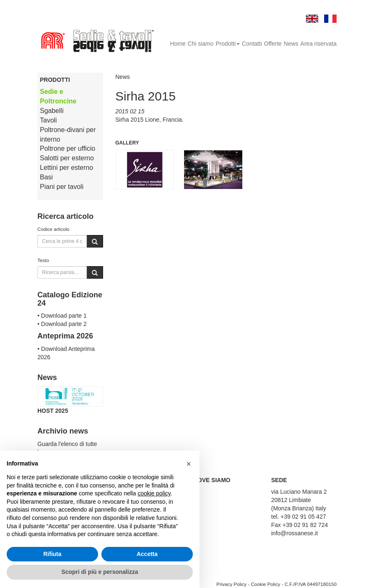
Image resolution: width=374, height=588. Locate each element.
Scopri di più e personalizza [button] (100, 572)
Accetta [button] (147, 554)
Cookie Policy (266, 584)
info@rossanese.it (295, 533)
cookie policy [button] (154, 493)
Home (178, 44)
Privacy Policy (232, 584)
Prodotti (228, 44)
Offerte (273, 44)
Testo (43, 260)
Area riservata (319, 44)
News (291, 44)
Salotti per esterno (67, 158)
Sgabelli (52, 111)
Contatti (252, 44)
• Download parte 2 (62, 324)
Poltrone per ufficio (68, 148)
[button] (189, 464)
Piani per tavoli (62, 187)
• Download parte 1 (62, 316)
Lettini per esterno (66, 168)
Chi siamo (201, 44)
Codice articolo (53, 229)
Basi (46, 177)
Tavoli (48, 120)
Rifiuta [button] (52, 554)
